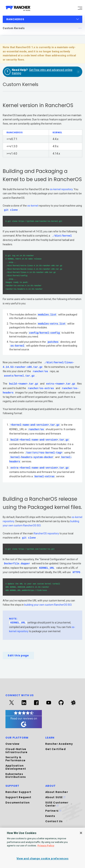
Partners (53, 811)
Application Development (16, 767)
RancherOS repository (46, 533)
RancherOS (43, 19)
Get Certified (56, 749)
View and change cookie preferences (42, 859)
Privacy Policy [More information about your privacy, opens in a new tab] (46, 846)
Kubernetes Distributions (16, 776)
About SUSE (55, 797)
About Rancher (57, 792)
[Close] (81, 833)
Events (50, 816)
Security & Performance (15, 759)
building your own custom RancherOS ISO (48, 605)
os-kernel (33, 206)
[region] (42, 848)
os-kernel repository (61, 189)
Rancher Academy (59, 744)
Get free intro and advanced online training (42, 72)
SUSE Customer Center (57, 804)
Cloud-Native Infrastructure (16, 751)
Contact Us (54, 821)
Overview (12, 744)
